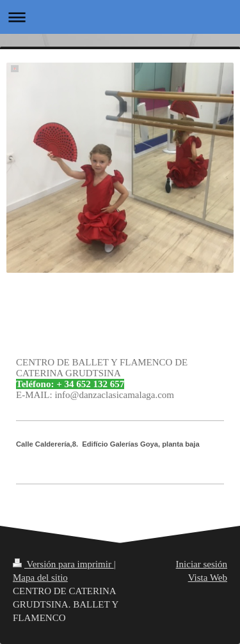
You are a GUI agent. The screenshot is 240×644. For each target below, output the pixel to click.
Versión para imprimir (63, 564)
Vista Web (208, 578)
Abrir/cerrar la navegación (120, 17)
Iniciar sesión (202, 564)
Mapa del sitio (40, 578)
